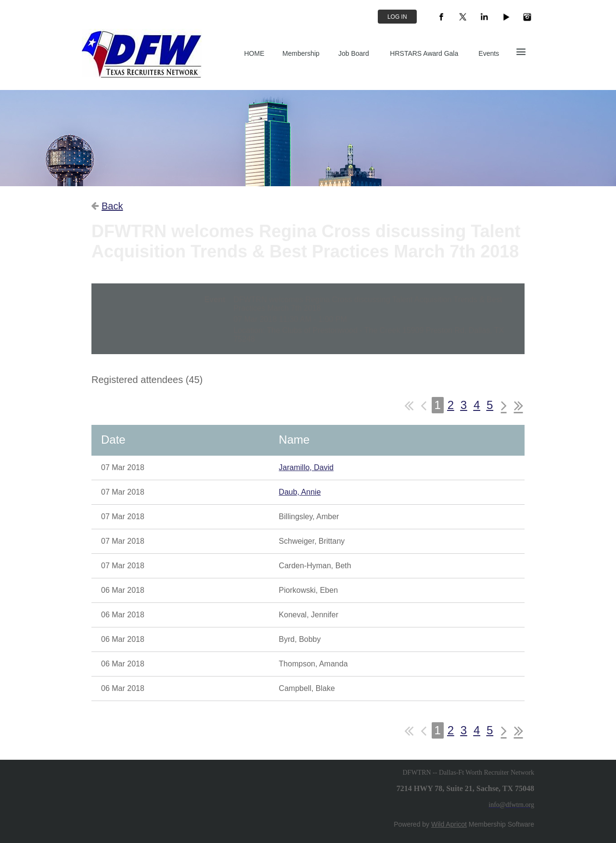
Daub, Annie (300, 492)
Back (112, 206)
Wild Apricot (449, 824)
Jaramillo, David (306, 467)
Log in (397, 17)
